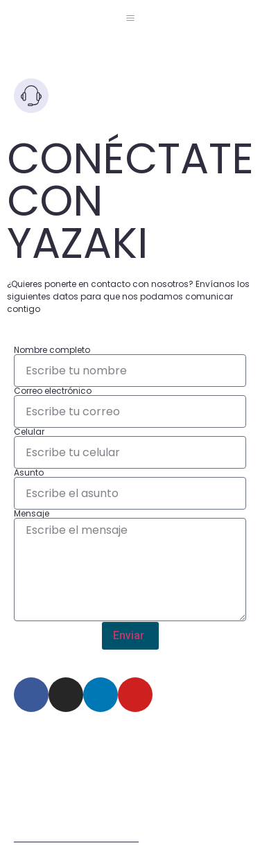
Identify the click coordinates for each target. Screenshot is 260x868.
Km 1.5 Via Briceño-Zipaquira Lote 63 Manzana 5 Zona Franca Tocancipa (113, 773)
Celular (29, 432)
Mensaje (32, 514)
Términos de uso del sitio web (76, 838)
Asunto (29, 473)
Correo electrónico (53, 391)
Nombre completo (52, 350)
